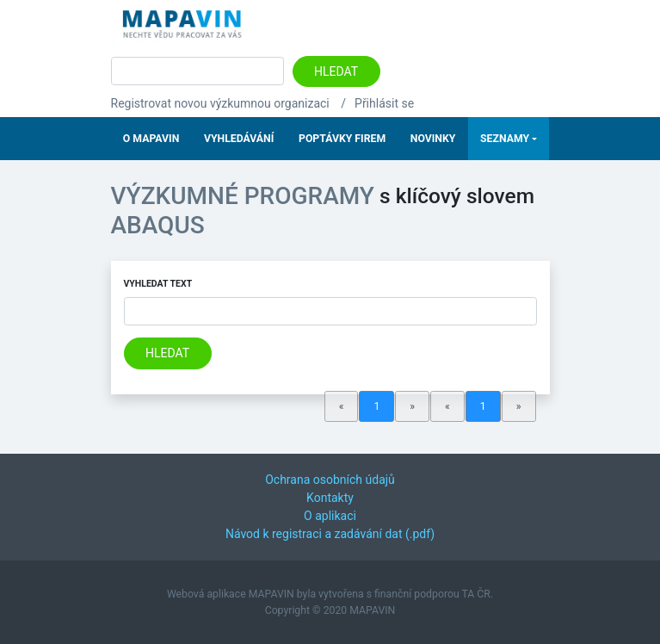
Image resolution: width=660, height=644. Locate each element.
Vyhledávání (239, 139)
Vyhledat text (158, 284)
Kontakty (330, 498)
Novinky (433, 139)
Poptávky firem (342, 139)
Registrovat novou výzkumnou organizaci (220, 103)
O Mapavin (151, 139)
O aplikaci (330, 516)
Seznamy (505, 139)
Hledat (336, 71)
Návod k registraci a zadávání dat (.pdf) (330, 534)
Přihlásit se (384, 103)
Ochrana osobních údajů (330, 480)
